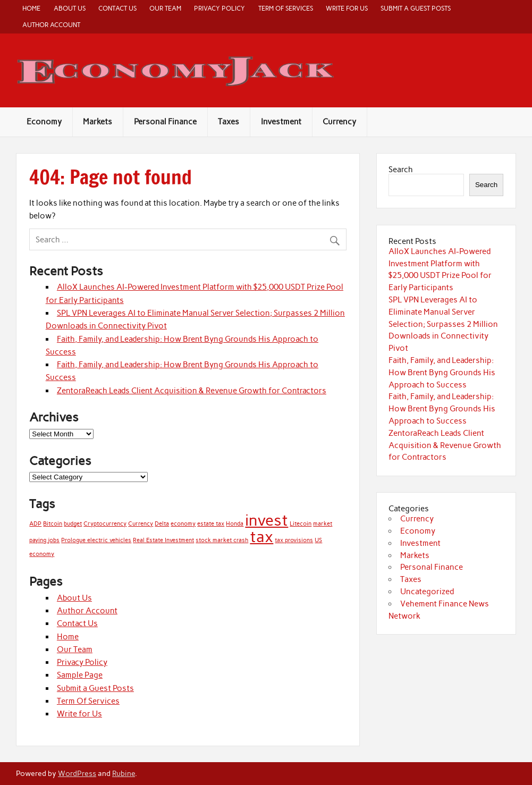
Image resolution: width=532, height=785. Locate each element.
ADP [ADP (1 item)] (35, 524)
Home (31, 8)
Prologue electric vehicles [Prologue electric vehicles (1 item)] (96, 540)
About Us (70, 8)
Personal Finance (165, 122)
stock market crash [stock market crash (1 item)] (222, 540)
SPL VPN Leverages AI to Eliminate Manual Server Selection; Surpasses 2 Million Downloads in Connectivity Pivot (443, 324)
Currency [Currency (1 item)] (141, 524)
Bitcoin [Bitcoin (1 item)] (53, 524)
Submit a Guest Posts (416, 8)
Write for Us (347, 8)
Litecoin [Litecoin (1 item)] (301, 524)
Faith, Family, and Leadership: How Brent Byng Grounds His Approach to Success (442, 373)
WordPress (77, 773)
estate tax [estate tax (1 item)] (211, 524)
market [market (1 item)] (323, 524)
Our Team (165, 8)
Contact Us (117, 8)
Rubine (124, 773)
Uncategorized (427, 592)
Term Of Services (286, 8)
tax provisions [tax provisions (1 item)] (294, 540)
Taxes (229, 122)
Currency (339, 122)
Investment (281, 122)
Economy (44, 122)
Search (401, 170)
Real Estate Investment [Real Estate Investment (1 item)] (163, 540)
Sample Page (80, 675)
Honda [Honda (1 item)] (235, 524)
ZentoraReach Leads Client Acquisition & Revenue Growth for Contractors (192, 391)
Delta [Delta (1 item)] (162, 524)
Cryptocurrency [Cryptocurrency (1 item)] (105, 524)
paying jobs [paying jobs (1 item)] (44, 540)
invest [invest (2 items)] (267, 520)
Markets (98, 122)
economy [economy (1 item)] (183, 524)
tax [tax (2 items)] (261, 537)
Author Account (51, 25)
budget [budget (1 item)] (73, 524)
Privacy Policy (219, 8)
